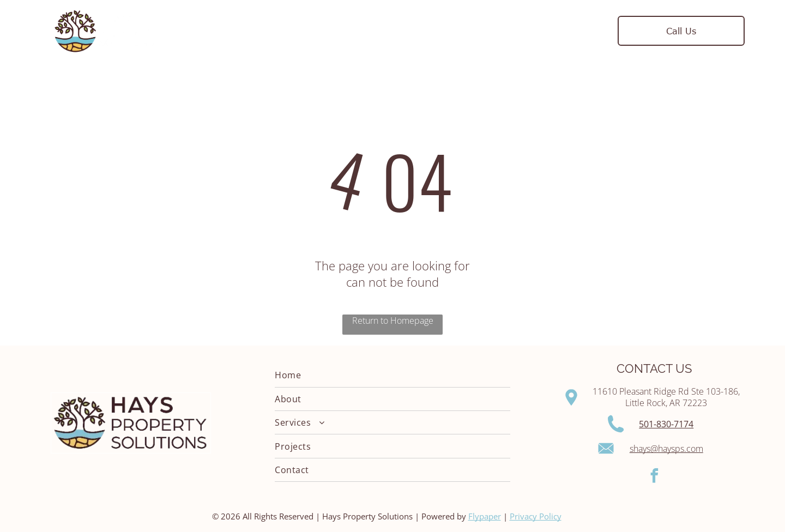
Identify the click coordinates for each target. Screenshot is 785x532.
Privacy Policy (536, 516)
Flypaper (485, 516)
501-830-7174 (666, 424)
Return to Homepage (393, 321)
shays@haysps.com (666, 449)
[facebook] (655, 477)
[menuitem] (277, 31)
